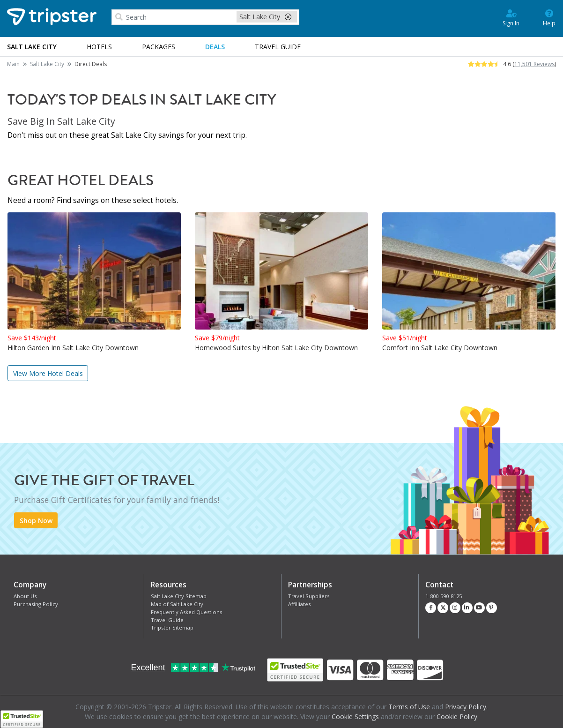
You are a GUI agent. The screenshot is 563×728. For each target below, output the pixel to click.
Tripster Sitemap (172, 627)
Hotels (99, 47)
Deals (215, 47)
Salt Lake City (47, 64)
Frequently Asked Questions (186, 612)
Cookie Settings (355, 717)
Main (13, 64)
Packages (159, 47)
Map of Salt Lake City (177, 604)
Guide (278, 47)
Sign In (511, 17)
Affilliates (299, 604)
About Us (25, 596)
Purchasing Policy (36, 604)
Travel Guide (167, 620)
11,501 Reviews (534, 64)
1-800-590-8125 (444, 596)
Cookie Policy (457, 717)
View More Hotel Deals (48, 373)
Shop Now (36, 521)
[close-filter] (288, 17)
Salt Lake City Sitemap (179, 596)
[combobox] (205, 17)
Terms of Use (409, 707)
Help (549, 17)
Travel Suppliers (309, 596)
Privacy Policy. (466, 707)
